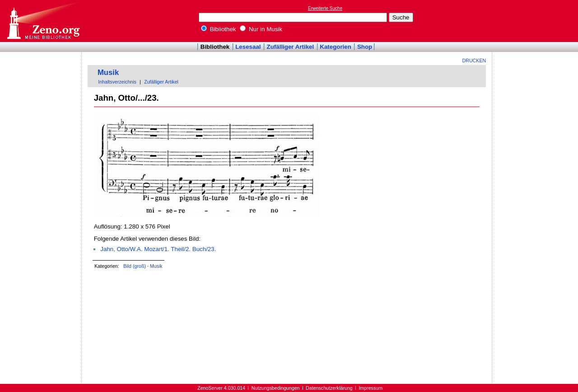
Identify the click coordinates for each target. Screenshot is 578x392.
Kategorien (336, 47)
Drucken (474, 61)
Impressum (371, 388)
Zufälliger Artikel (291, 47)
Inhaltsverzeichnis (117, 82)
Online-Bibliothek (43, 21)
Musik (108, 72)
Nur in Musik (261, 29)
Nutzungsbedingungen (276, 388)
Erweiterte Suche (325, 8)
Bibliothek (219, 29)
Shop (365, 47)
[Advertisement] (536, 21)
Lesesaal (248, 47)
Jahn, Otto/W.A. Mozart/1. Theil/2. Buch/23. (158, 249)
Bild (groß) (135, 266)
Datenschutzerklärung (329, 388)
